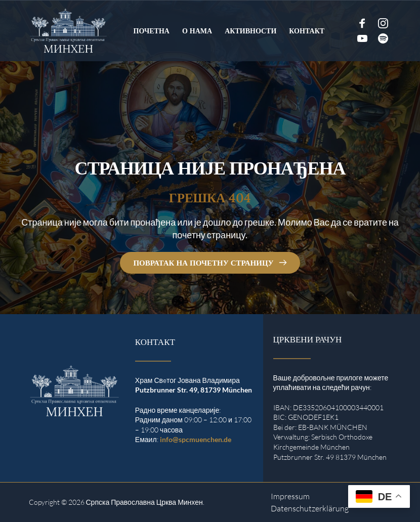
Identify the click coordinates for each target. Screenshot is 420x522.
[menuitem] (152, 31)
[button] (22, 500)
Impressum (290, 496)
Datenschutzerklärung (310, 508)
